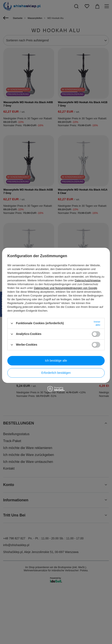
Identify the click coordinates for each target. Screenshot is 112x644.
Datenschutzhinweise (88, 280)
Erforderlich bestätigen (56, 373)
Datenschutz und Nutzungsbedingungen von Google (65, 288)
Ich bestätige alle (56, 361)
